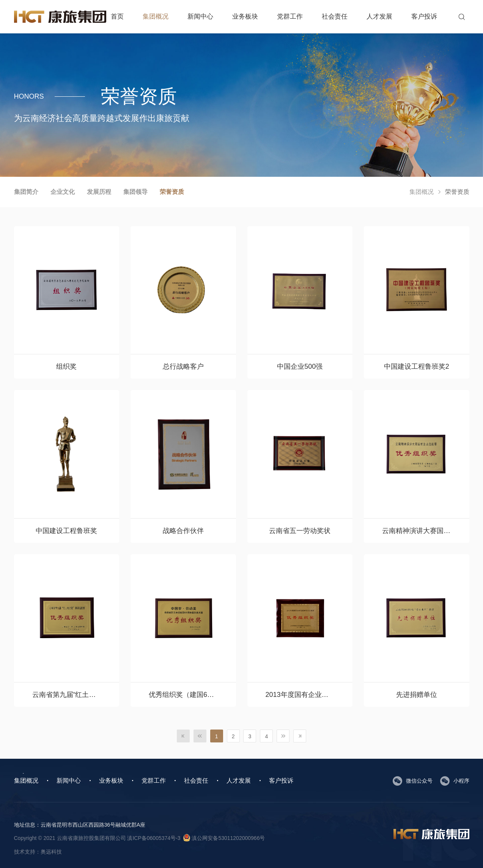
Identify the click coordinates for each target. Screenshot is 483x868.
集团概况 (156, 17)
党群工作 (290, 17)
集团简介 (26, 192)
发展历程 (99, 192)
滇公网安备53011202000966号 (224, 838)
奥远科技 (51, 852)
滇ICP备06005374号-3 (154, 838)
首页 (117, 17)
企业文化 (63, 192)
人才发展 (379, 17)
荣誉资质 (172, 192)
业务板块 (245, 17)
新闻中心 (200, 17)
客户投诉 (424, 17)
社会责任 (335, 17)
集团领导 (135, 192)
